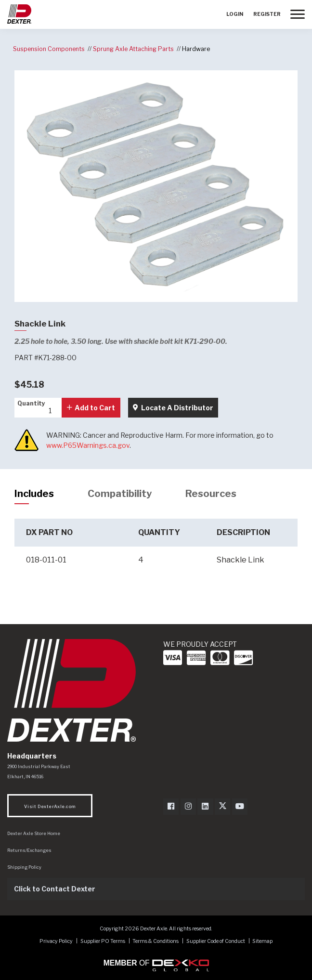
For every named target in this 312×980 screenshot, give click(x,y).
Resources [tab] (211, 494)
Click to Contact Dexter (55, 889)
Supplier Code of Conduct (216, 941)
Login (235, 14)
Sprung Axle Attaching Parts (133, 49)
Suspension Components (49, 49)
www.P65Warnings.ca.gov (88, 445)
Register (267, 14)
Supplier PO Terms (103, 941)
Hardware (196, 49)
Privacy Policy (56, 941)
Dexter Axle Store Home (34, 833)
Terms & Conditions (156, 941)
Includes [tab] (34, 494)
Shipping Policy (24, 867)
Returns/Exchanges (29, 850)
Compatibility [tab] (120, 494)
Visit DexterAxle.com (50, 806)
